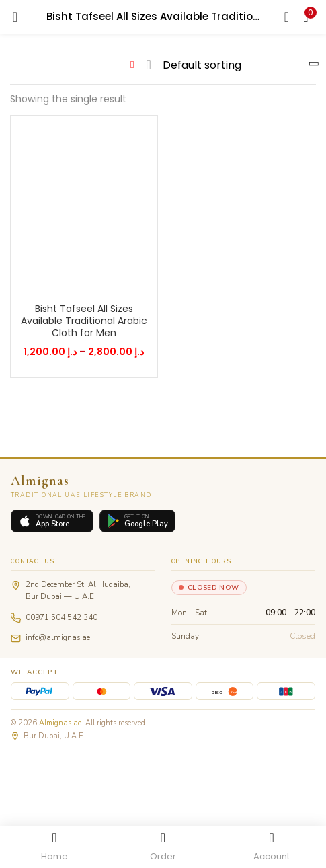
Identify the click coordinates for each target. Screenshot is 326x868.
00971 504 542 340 (62, 617)
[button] (306, 17)
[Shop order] (236, 65)
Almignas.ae (60, 723)
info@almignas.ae (58, 637)
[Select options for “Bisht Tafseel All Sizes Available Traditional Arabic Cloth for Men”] (75, 282)
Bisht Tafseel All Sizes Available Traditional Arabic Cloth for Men (84, 321)
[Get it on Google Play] (137, 521)
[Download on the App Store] (52, 521)
